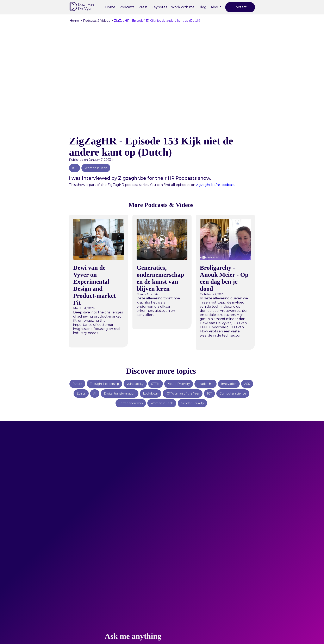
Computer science (233, 393)
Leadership (205, 384)
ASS (247, 384)
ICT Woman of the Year (183, 393)
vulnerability (135, 384)
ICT (74, 168)
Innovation (229, 384)
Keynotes (159, 7)
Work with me (183, 7)
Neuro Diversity (179, 384)
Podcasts (127, 7)
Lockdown (151, 393)
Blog (202, 7)
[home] (81, 6)
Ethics (81, 393)
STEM (155, 384)
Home (110, 7)
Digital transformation (120, 393)
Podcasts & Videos (96, 21)
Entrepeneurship (131, 403)
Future (77, 384)
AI (95, 393)
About (216, 7)
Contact (240, 7)
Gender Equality (192, 403)
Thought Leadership (104, 384)
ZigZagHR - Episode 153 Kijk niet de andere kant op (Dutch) (157, 21)
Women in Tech (96, 168)
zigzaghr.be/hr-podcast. (216, 185)
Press (143, 7)
